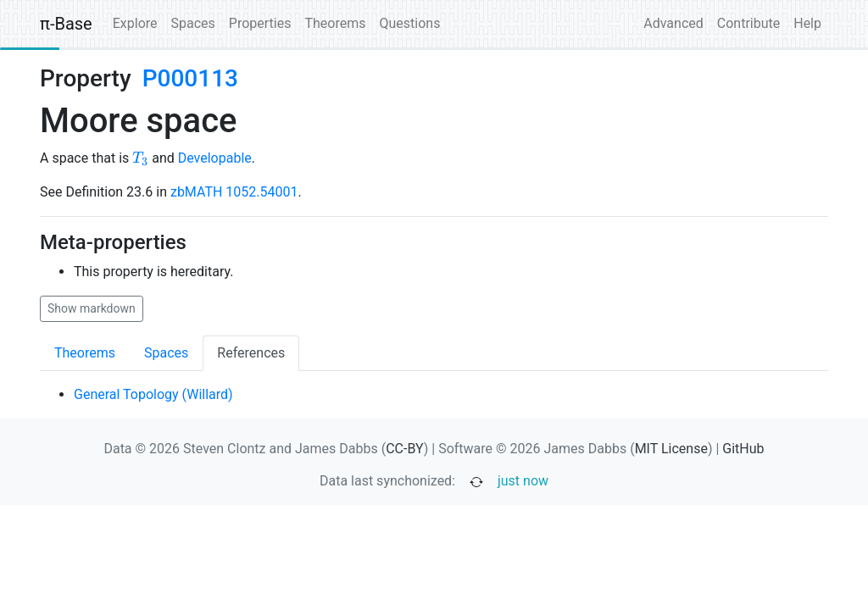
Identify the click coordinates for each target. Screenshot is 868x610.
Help (807, 23)
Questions (409, 23)
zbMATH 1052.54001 (234, 192)
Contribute (748, 23)
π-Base (66, 24)
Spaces (193, 23)
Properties (260, 23)
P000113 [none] (190, 78)
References (251, 353)
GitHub (743, 449)
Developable (215, 158)
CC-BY (405, 449)
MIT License (671, 449)
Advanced (673, 23)
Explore (135, 23)
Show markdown (92, 308)
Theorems (335, 23)
